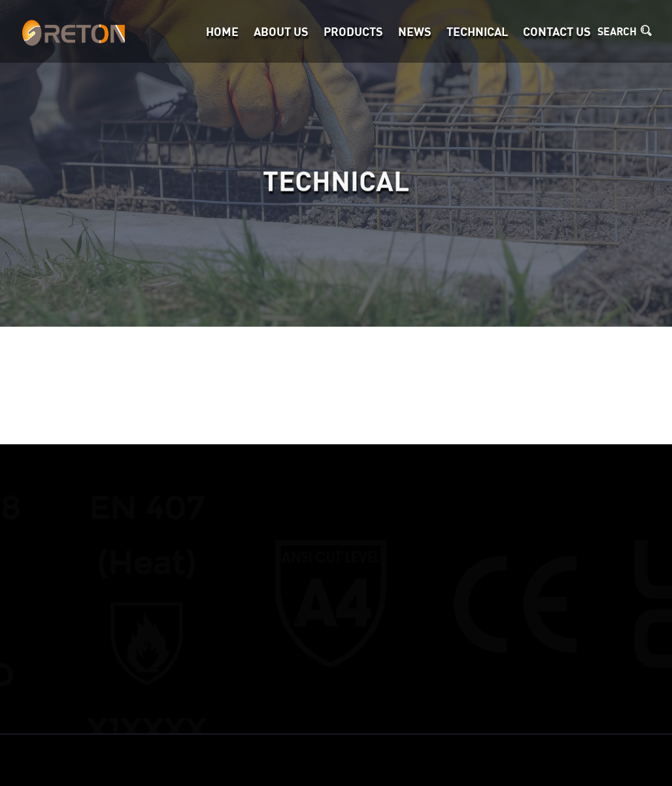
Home (222, 31)
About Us (281, 31)
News (415, 31)
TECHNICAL (477, 31)
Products (353, 31)
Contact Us (557, 31)
